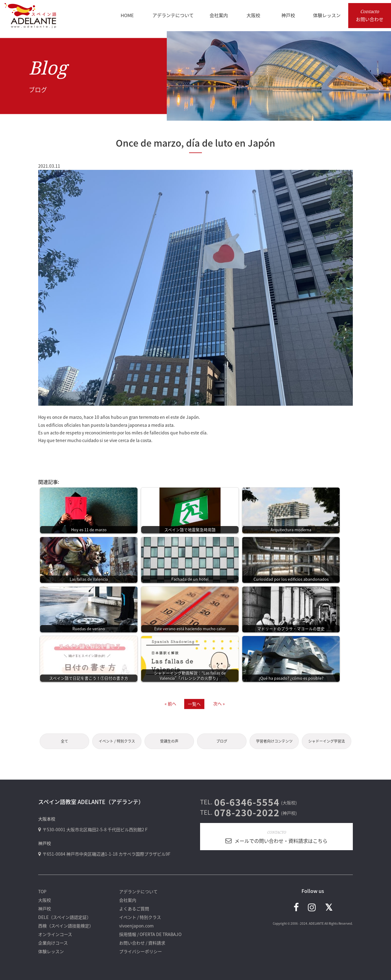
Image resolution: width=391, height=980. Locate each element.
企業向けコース (53, 943)
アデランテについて (138, 891)
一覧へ (194, 704)
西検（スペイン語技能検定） (66, 926)
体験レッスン (51, 951)
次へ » (219, 704)
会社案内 (128, 900)
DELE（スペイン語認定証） (65, 917)
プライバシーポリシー (141, 951)
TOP (42, 891)
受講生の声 (169, 741)
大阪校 (45, 900)
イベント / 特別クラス (117, 741)
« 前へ (170, 704)
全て (64, 741)
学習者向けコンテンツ (274, 741)
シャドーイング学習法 (327, 741)
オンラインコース (55, 934)
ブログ (222, 741)
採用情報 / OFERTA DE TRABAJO (150, 934)
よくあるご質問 (134, 909)
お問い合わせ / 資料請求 (142, 943)
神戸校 (45, 909)
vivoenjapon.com (136, 926)
